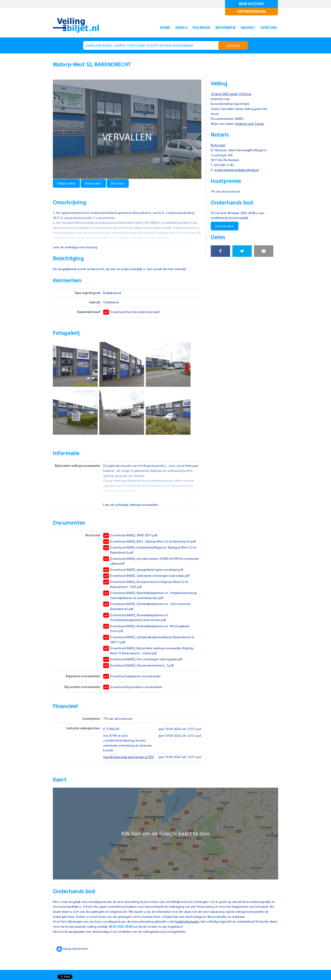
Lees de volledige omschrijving (77, 247)
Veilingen (190, 28)
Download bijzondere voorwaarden (133, 692)
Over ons (267, 28)
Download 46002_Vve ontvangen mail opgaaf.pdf (145, 664)
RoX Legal (219, 145)
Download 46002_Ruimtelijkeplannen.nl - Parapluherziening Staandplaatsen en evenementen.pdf (150, 600)
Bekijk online (67, 183)
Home (149, 28)
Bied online (95, 183)
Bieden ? (243, 28)
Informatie (217, 28)
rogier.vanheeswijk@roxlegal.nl (239, 170)
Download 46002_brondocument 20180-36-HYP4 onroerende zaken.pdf (145, 566)
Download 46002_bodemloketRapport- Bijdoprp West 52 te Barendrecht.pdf (152, 554)
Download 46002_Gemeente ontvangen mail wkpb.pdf (148, 581)
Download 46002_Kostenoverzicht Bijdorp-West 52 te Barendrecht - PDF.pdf (148, 589)
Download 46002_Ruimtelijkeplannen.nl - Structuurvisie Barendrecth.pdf (149, 611)
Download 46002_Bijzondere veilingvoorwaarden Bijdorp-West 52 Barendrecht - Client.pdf (151, 655)
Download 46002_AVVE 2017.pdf (132, 535)
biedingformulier (193, 936)
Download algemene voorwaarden (133, 681)
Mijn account (252, 4)
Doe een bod (225, 226)
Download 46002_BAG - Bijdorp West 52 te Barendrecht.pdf (140, 543)
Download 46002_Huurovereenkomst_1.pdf (140, 670)
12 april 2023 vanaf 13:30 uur (234, 94)
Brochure (121, 183)
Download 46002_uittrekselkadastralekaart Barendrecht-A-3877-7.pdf (152, 644)
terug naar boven (73, 963)
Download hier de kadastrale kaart (133, 312)
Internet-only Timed (253, 123)
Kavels (167, 28)
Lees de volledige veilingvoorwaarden (132, 504)
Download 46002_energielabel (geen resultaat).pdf (146, 574)
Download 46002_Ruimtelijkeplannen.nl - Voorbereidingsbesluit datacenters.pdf (138, 622)
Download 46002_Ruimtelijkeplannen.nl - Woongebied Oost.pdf (148, 633)
